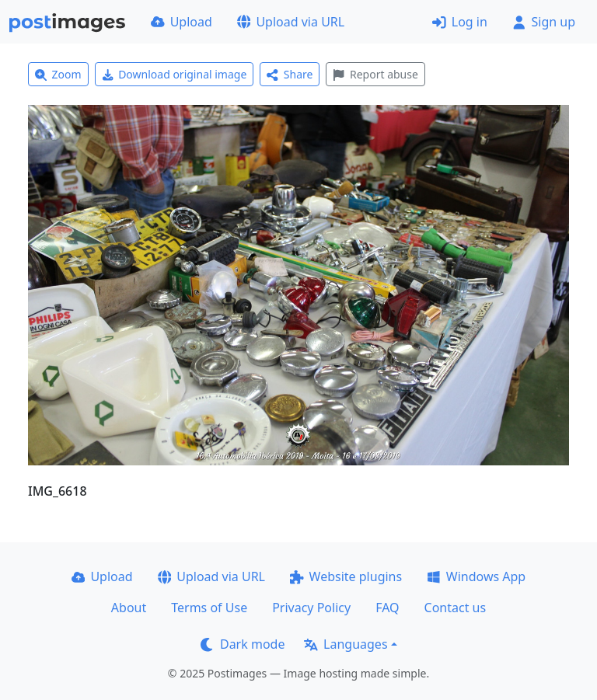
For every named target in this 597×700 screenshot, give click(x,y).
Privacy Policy (311, 608)
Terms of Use (209, 608)
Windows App (476, 576)
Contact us (456, 608)
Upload (182, 22)
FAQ (387, 608)
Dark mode (243, 644)
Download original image (175, 74)
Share (290, 74)
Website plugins (346, 576)
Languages (346, 644)
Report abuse (375, 74)
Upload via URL (291, 22)
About (129, 608)
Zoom (58, 74)
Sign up (544, 22)
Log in (460, 22)
